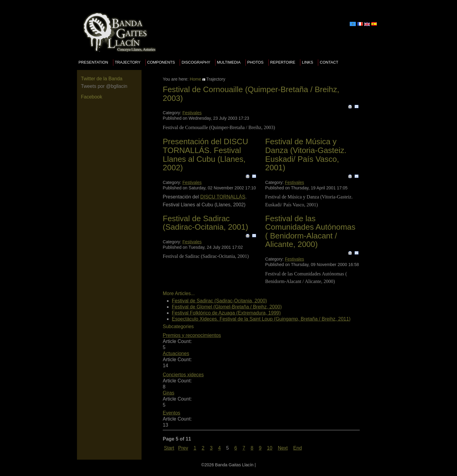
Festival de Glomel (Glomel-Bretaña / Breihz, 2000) (227, 307)
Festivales (192, 113)
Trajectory (128, 62)
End (298, 448)
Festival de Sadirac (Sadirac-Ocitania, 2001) (205, 223)
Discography (196, 62)
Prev (183, 448)
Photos (255, 62)
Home (195, 79)
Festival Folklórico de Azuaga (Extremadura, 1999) (226, 313)
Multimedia (229, 62)
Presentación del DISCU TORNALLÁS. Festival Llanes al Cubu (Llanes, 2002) (205, 155)
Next (283, 448)
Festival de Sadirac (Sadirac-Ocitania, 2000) (219, 301)
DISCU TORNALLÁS (223, 197)
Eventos (172, 413)
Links (307, 62)
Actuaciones (176, 353)
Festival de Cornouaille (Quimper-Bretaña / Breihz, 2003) (251, 94)
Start (169, 448)
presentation (93, 62)
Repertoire (283, 62)
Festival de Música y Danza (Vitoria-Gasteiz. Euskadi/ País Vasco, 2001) (306, 155)
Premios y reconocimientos (192, 335)
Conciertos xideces (183, 375)
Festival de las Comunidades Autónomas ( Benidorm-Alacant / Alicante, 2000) (310, 231)
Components (161, 62)
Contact (329, 62)
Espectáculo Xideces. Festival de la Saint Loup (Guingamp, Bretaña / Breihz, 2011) (261, 319)
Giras (168, 393)
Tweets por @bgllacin (104, 86)
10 (270, 448)
